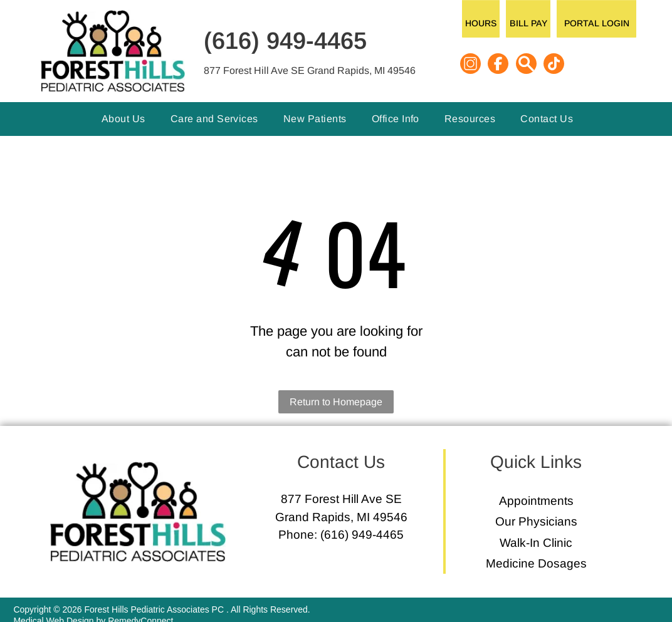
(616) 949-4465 (285, 41)
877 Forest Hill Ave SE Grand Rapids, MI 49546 (310, 70)
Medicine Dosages (536, 563)
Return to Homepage (336, 402)
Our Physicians (536, 521)
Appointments (536, 501)
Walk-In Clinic (536, 543)
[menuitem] (123, 119)
